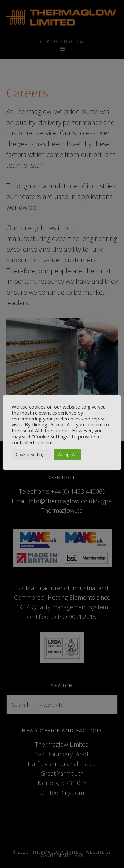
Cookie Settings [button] (31, 454)
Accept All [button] (67, 454)
